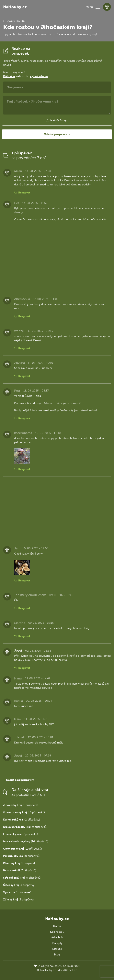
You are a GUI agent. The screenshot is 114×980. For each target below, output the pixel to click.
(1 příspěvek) (21, 805)
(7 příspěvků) (21, 834)
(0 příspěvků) (22, 856)
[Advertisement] (57, 259)
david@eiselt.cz (68, 970)
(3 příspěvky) (19, 885)
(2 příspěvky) (22, 820)
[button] (98, 7)
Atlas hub (57, 937)
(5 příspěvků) (19, 900)
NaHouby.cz (15, 7)
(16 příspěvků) (26, 841)
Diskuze (57, 949)
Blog (57, 955)
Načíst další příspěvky (20, 780)
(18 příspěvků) (24, 812)
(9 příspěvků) (25, 827)
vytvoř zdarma (39, 76)
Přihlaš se (9, 76)
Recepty (57, 943)
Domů (57, 926)
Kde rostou (57, 932)
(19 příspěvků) (23, 849)
